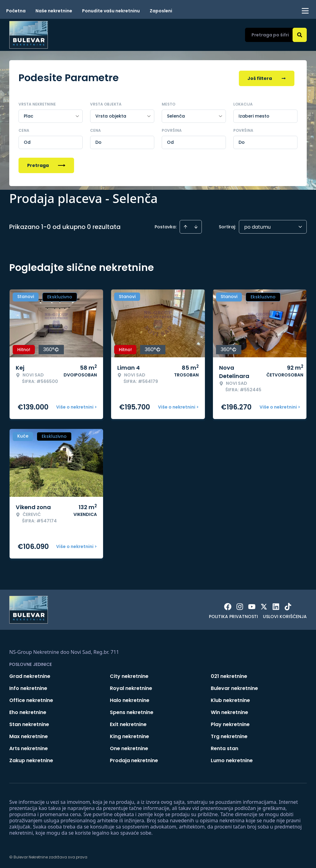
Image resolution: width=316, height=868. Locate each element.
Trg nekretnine (229, 735)
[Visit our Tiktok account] (288, 605)
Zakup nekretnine (31, 759)
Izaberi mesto (254, 115)
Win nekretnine (229, 711)
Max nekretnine (29, 735)
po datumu (257, 226)
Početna (16, 11)
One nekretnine (129, 747)
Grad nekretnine (30, 675)
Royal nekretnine (131, 687)
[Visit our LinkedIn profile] (276, 605)
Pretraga (46, 164)
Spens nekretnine (132, 711)
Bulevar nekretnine (234, 687)
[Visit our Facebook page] (228, 605)
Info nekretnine (28, 687)
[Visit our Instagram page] (240, 605)
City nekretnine (129, 675)
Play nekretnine (230, 723)
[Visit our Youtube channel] (252, 605)
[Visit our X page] (264, 605)
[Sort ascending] (185, 226)
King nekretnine (129, 735)
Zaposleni (161, 11)
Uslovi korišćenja (285, 615)
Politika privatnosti (233, 615)
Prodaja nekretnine (134, 759)
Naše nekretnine (54, 11)
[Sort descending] (196, 226)
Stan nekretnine (29, 723)
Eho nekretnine (28, 711)
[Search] (300, 35)
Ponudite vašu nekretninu (111, 11)
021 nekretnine (229, 675)
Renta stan (225, 747)
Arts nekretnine (29, 747)
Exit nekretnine (128, 723)
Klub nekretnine (230, 699)
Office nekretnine (31, 699)
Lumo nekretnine (232, 759)
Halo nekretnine (130, 699)
